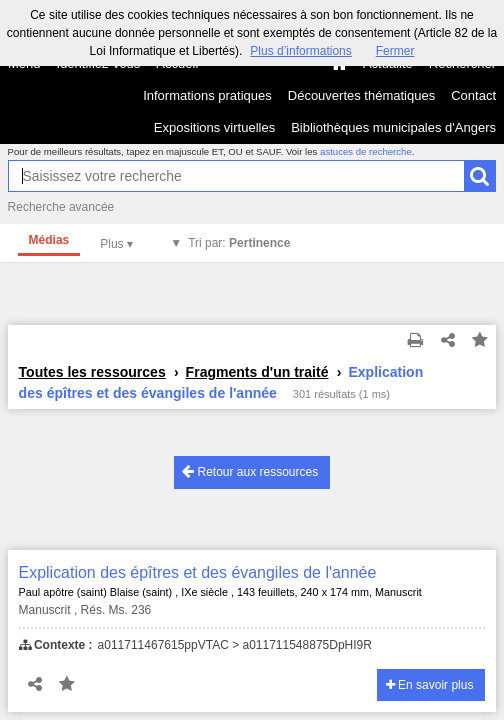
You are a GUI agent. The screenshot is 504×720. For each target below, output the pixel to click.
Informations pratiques (207, 95)
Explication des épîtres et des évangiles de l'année (198, 572)
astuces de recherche (366, 151)
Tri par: (239, 243)
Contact (473, 95)
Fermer (395, 51)
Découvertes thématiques (361, 95)
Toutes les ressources (92, 372)
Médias (49, 240)
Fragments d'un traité (257, 372)
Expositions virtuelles (214, 127)
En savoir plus (430, 685)
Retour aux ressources (250, 471)
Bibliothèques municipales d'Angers (393, 127)
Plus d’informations (300, 51)
